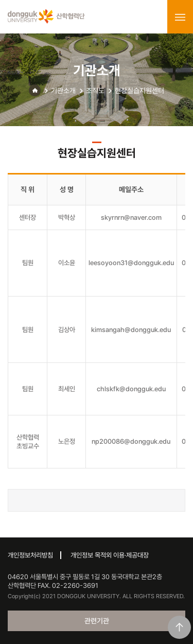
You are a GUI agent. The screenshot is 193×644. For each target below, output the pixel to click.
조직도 (95, 91)
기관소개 (63, 91)
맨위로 (179, 627)
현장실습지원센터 (139, 91)
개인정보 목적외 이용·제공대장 (110, 555)
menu (180, 17)
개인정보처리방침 (30, 555)
